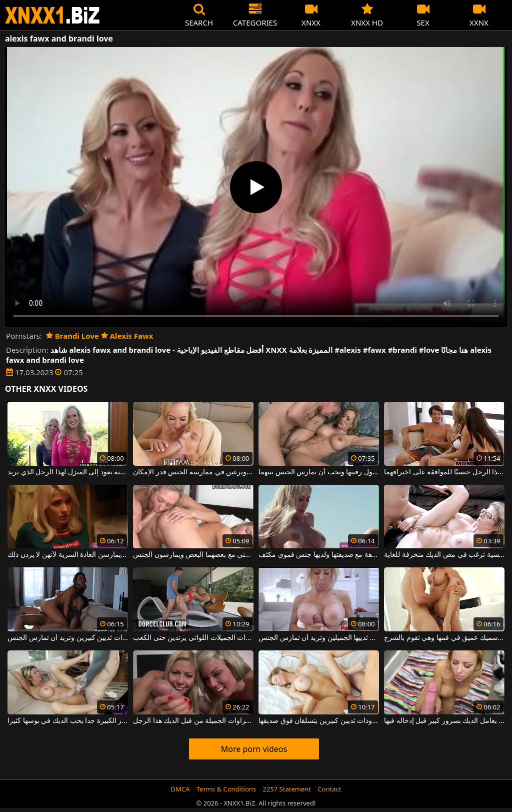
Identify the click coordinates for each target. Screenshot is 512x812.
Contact (329, 789)
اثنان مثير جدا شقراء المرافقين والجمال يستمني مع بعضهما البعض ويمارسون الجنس (193, 555)
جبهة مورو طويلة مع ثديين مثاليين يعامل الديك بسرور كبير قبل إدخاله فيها (444, 721)
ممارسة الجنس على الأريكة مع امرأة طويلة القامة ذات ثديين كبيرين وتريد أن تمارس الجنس (68, 638)
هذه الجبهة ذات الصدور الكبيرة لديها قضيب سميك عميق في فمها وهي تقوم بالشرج (444, 638)
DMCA (180, 789)
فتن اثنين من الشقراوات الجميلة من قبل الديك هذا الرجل (193, 721)
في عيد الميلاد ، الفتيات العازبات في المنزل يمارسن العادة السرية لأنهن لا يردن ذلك (68, 555)
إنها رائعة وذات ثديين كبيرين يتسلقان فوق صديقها (319, 721)
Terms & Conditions (226, 789)
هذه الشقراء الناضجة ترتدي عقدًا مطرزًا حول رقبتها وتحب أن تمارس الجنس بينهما (319, 472)
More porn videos (254, 749)
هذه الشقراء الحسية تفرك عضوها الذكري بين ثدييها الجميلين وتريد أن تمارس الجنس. (319, 638)
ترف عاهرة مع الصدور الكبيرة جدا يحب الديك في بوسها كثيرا (68, 721)
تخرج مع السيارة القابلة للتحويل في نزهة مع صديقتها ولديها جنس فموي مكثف (319, 555)
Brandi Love (72, 336)
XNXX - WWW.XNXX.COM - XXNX (52, 15)
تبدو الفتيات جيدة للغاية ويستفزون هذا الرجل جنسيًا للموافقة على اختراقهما (444, 472)
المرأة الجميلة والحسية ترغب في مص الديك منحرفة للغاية (444, 555)
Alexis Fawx (127, 336)
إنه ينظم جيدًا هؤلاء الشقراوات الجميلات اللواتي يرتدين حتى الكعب (193, 638)
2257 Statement (287, 789)
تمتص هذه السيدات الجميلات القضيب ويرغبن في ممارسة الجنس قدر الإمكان (193, 472)
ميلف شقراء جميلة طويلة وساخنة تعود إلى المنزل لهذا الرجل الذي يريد (68, 472)
